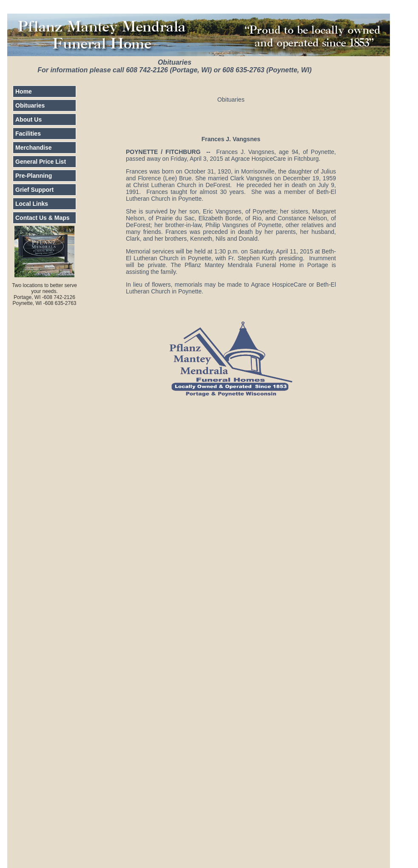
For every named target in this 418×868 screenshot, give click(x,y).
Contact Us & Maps (43, 218)
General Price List (41, 162)
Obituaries (30, 105)
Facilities (28, 134)
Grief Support (34, 190)
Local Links (32, 204)
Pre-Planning (34, 176)
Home (24, 91)
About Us (28, 120)
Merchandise (34, 148)
